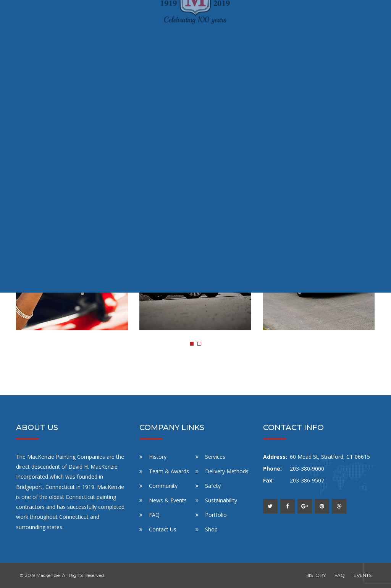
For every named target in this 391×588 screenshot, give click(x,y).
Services (215, 457)
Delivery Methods (227, 471)
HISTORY (316, 575)
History (158, 457)
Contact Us (163, 529)
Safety (213, 486)
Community (163, 486)
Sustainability (221, 500)
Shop (211, 529)
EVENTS (363, 575)
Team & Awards (169, 471)
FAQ (154, 515)
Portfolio (216, 515)
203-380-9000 (307, 469)
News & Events (168, 500)
